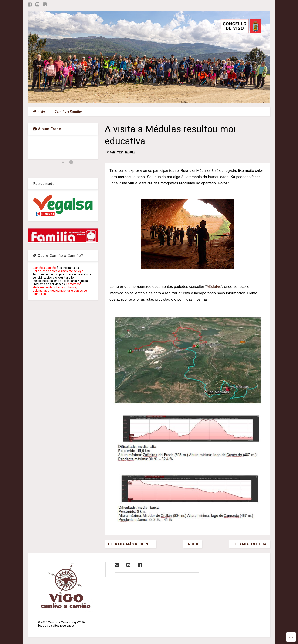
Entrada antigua (249, 544)
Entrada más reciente (130, 544)
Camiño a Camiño (68, 112)
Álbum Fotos (47, 129)
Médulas (214, 287)
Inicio (39, 112)
